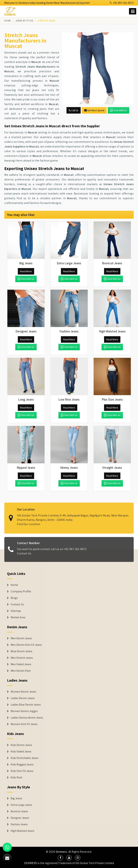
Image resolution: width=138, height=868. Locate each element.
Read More (26, 271)
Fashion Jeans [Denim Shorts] (19, 824)
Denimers (61, 852)
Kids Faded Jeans (21, 752)
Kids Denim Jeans (21, 745)
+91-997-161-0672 (122, 3)
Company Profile (21, 591)
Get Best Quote (94, 110)
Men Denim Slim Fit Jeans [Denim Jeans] (26, 645)
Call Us (74, 110)
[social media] (60, 858)
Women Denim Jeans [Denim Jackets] (23, 692)
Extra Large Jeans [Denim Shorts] (21, 805)
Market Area (18, 617)
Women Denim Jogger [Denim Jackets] (24, 711)
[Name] (133, 11)
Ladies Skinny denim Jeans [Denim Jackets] (27, 718)
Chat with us (119, 110)
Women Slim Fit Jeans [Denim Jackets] (24, 724)
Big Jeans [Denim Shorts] (16, 798)
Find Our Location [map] (29, 521)
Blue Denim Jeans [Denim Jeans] (21, 651)
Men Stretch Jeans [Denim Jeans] (22, 658)
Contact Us (24, 556)
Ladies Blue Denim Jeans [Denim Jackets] (26, 705)
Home (8, 21)
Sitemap (16, 611)
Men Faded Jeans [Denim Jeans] (21, 664)
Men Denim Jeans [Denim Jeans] (21, 638)
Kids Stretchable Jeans (25, 758)
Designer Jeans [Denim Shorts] (20, 818)
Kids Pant (16, 778)
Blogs (14, 598)
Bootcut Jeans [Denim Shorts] (19, 811)
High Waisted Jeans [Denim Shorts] (22, 831)
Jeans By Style (24, 21)
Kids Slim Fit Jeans (22, 771)
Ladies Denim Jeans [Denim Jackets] (23, 698)
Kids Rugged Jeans (22, 765)
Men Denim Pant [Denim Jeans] (21, 671)
